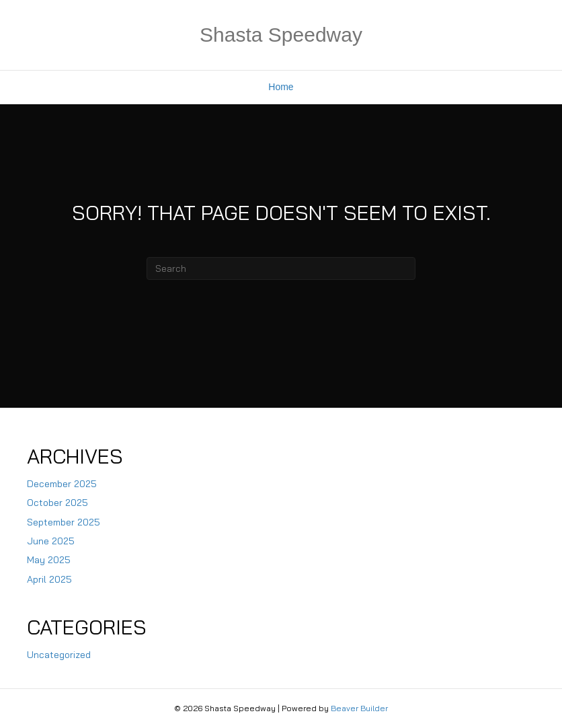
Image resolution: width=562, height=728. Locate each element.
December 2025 (62, 484)
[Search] (281, 268)
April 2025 (49, 579)
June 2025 (51, 541)
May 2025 (49, 560)
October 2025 (57, 503)
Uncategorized (59, 655)
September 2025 (64, 522)
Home (281, 87)
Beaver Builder (359, 708)
